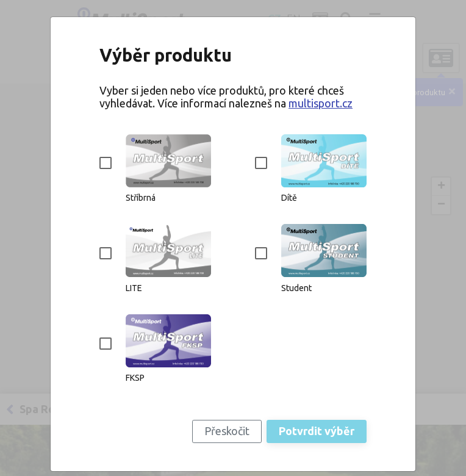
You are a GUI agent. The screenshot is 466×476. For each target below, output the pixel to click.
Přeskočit (227, 431)
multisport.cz (321, 103)
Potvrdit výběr (317, 431)
